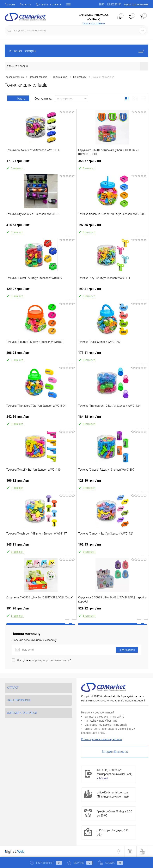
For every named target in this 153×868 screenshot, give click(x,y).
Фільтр (18, 99)
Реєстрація (114, 4)
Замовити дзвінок (94, 23)
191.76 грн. (41, 610)
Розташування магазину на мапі (102, 739)
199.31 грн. (112, 290)
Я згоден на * (44, 660)
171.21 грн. (41, 163)
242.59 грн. (41, 418)
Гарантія (25, 4)
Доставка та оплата (48, 4)
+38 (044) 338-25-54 (94, 15)
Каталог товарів (76, 51)
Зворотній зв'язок (115, 752)
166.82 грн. (41, 482)
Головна (10, 4)
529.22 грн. (112, 610)
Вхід (102, 4)
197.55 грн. (112, 226)
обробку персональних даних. (51, 660)
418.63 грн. (41, 226)
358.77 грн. (112, 163)
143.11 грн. (41, 546)
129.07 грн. (41, 290)
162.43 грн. (112, 546)
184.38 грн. (112, 418)
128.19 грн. (112, 482)
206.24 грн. (41, 354)
